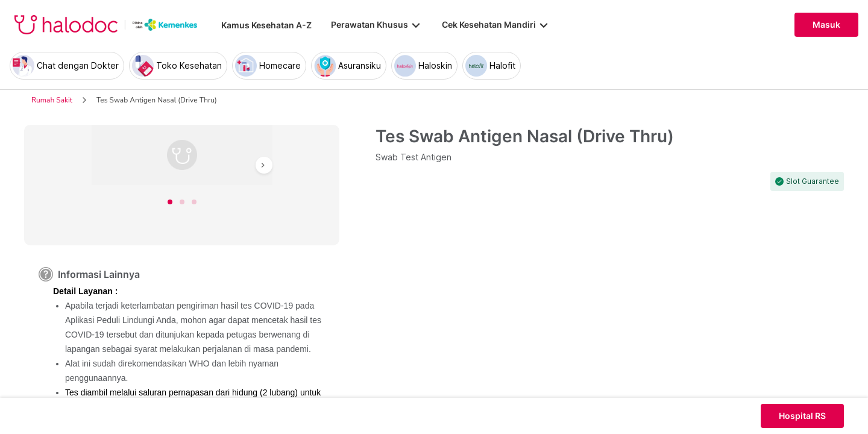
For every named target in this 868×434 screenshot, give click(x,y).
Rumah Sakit (52, 100)
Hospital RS (802, 416)
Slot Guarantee (813, 181)
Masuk (826, 25)
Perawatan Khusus (377, 25)
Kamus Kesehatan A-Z (266, 25)
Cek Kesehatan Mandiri (496, 25)
